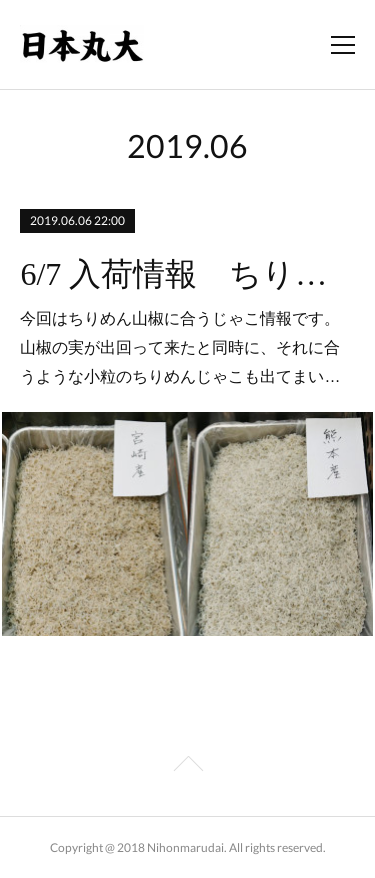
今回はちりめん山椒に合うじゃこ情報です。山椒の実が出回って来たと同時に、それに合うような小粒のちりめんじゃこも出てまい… (180, 347)
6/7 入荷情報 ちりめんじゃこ (187, 274)
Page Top (187, 767)
